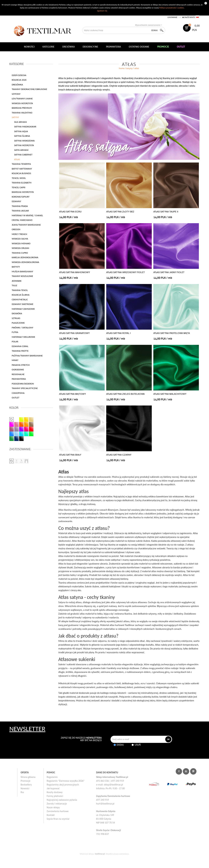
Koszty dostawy (55, 792)
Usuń (138, 745)
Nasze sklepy (53, 807)
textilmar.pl (100, 854)
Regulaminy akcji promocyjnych (63, 785)
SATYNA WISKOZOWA (24, 141)
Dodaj (120, 745)
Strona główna (28, 777)
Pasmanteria (113, 47)
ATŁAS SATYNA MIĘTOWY (72, 394)
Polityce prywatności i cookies (171, 8)
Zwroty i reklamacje (57, 804)
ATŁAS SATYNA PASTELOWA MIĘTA (172, 333)
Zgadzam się (102, 11)
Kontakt (51, 815)
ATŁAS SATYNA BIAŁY (70, 455)
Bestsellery (26, 785)
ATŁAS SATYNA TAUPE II (166, 212)
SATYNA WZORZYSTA (24, 145)
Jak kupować (53, 788)
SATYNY (129, 68)
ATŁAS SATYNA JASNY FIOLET (169, 272)
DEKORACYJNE (90, 47)
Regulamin (52, 777)
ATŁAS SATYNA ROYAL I (118, 333)
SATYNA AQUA (21, 131)
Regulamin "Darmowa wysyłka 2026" (66, 781)
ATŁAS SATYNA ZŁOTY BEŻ (120, 212)
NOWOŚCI (29, 47)
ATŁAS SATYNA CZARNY (119, 455)
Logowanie (172, 17)
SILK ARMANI (20, 122)
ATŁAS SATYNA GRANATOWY (74, 333)
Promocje (26, 781)
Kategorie (48, 47)
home (122, 68)
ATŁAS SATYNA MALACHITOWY (170, 394)
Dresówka (69, 47)
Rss (22, 792)
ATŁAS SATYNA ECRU (70, 212)
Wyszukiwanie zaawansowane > (148, 25)
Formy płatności (55, 796)
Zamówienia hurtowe (58, 811)
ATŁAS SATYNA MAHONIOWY (75, 272)
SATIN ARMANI (21, 150)
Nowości (25, 788)
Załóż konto (190, 17)
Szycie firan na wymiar (58, 819)
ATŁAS (17, 159)
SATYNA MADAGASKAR (25, 127)
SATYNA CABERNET (23, 155)
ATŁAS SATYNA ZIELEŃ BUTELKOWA (125, 394)
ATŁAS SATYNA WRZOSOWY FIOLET (126, 272)
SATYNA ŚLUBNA (22, 136)
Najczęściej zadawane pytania (62, 800)
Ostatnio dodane (139, 47)
